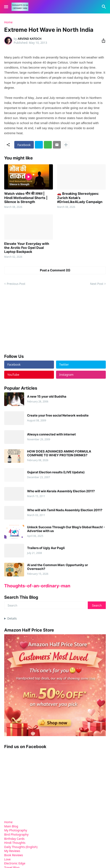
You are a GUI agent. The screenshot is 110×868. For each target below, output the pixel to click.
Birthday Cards (14, 839)
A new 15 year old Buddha (47, 397)
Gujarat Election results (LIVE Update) (56, 472)
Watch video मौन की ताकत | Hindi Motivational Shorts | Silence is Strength (26, 198)
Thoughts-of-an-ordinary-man (37, 586)
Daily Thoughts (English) (21, 847)
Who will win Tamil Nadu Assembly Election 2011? (65, 510)
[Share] (102, 41)
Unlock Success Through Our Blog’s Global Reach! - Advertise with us (66, 529)
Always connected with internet (51, 434)
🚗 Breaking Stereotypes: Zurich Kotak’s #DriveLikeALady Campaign (80, 198)
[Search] (104, 7)
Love (7, 859)
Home (8, 22)
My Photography (16, 830)
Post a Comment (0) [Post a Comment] (55, 270)
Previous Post (16, 284)
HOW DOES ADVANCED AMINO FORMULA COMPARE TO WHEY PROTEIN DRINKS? (59, 453)
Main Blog (11, 826)
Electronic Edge (15, 863)
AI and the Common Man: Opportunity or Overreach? (58, 567)
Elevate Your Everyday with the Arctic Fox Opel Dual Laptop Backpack (27, 248)
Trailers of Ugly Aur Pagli (46, 548)
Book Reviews (14, 855)
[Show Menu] (6, 7)
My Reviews (12, 851)
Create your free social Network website (58, 415)
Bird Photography (16, 834)
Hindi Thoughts (15, 843)
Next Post (97, 284)
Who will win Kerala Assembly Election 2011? (61, 491)
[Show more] (66, 145)
